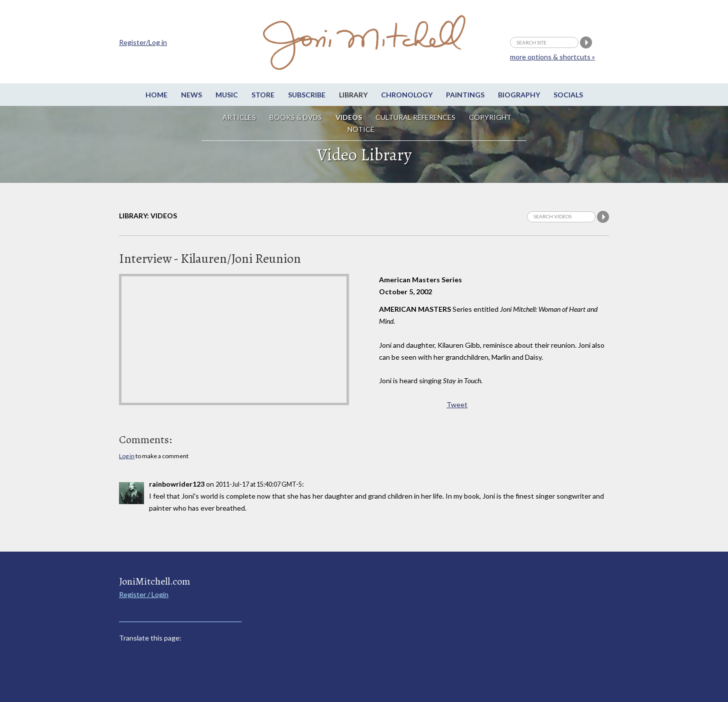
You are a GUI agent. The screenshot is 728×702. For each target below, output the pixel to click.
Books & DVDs (296, 117)
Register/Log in (143, 42)
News (191, 95)
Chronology (407, 95)
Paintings (465, 95)
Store (263, 95)
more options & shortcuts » (552, 57)
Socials (568, 95)
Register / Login (144, 594)
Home (156, 95)
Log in (127, 456)
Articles (239, 117)
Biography (519, 95)
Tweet (457, 404)
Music (227, 95)
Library (353, 95)
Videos (349, 117)
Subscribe (307, 95)
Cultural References (415, 117)
